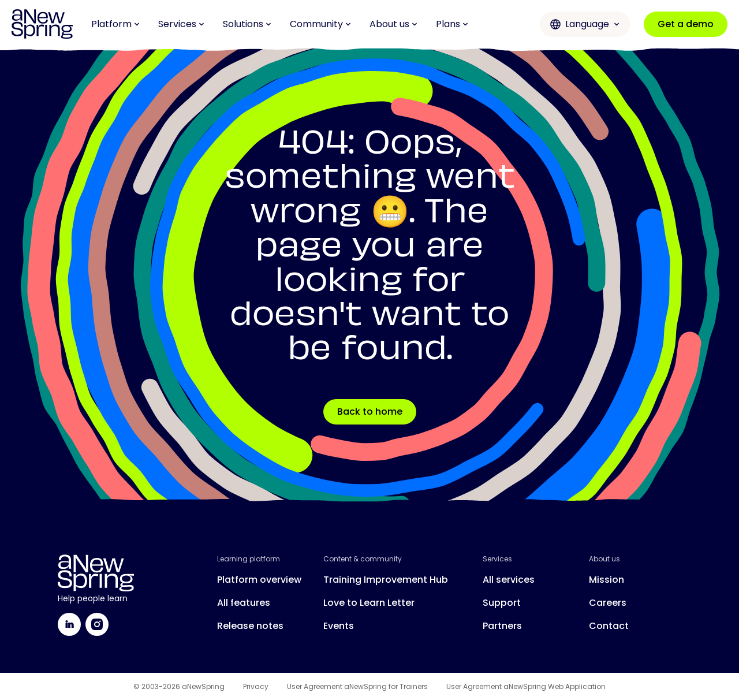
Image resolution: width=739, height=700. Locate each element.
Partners (502, 626)
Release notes (250, 626)
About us (393, 24)
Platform (115, 24)
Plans (452, 24)
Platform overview (259, 580)
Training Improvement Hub (386, 580)
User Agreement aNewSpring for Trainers (357, 687)
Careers (608, 603)
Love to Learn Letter (369, 603)
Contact (609, 626)
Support (502, 603)
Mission (606, 580)
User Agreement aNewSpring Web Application (526, 687)
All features (244, 603)
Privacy (256, 687)
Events (339, 626)
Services (181, 24)
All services (509, 580)
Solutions (247, 24)
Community (320, 24)
